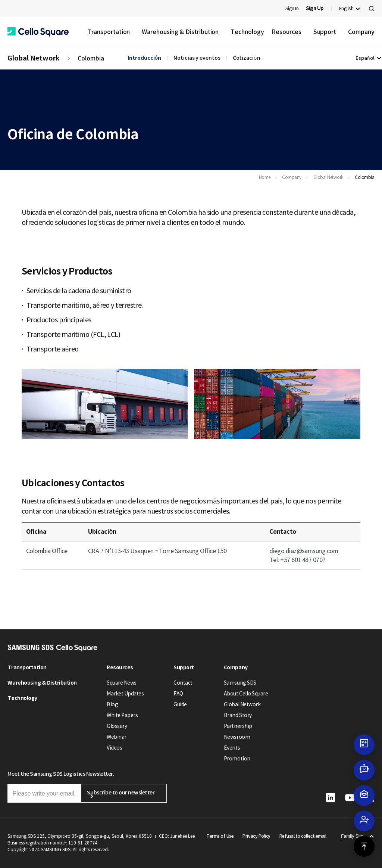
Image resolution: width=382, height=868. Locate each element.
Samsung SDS (240, 683)
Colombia (91, 58)
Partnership (238, 726)
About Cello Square (246, 694)
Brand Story (238, 715)
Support (325, 32)
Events (232, 748)
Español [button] (365, 58)
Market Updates (125, 694)
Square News (122, 683)
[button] (38, 32)
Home (265, 177)
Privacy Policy (256, 836)
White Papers (122, 715)
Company (361, 32)
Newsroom (237, 737)
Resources (286, 32)
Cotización (247, 58)
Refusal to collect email (303, 836)
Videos (114, 748)
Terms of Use (220, 836)
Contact (183, 683)
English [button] (346, 8)
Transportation (109, 32)
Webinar (117, 737)
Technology (247, 32)
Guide (180, 704)
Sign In (292, 8)
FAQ (178, 694)
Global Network (34, 58)
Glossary (117, 726)
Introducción (144, 58)
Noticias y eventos (197, 58)
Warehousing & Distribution (180, 32)
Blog (112, 704)
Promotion (237, 759)
